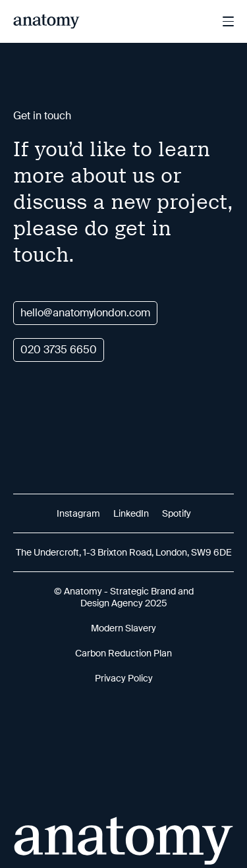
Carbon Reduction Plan (123, 653)
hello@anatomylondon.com (85, 313)
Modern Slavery (123, 628)
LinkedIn (131, 513)
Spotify (177, 513)
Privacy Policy (124, 678)
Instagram (78, 513)
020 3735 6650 (59, 350)
